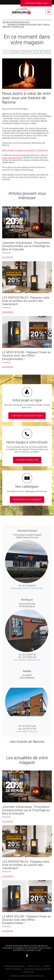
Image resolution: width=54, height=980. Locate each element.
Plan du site (29, 972)
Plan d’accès (34, 966)
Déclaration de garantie (14, 966)
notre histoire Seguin (12, 158)
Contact (47, 966)
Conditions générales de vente (38, 969)
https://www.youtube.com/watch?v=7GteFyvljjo (25, 150)
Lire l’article (8, 257)
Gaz (38, 52)
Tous (6, 52)
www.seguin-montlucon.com (27, 660)
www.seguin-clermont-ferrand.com (27, 588)
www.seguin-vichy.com (27, 731)
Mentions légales (13, 969)
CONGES (46, 52)
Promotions (16, 52)
